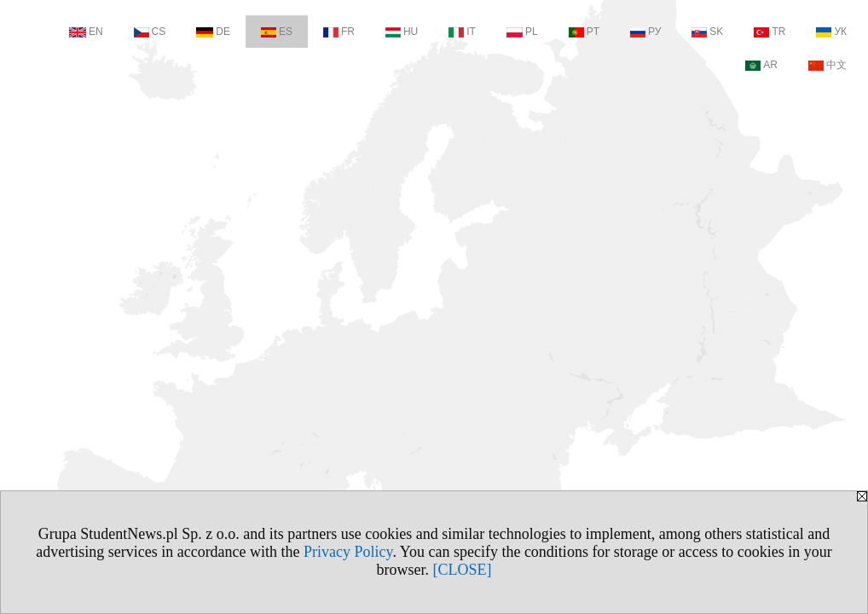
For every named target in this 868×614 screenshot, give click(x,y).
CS (150, 32)
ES (277, 32)
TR (770, 32)
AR (761, 65)
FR (339, 32)
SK (707, 32)
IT (462, 32)
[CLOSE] (463, 570)
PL (522, 32)
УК (831, 32)
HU (402, 32)
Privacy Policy (348, 552)
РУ (645, 32)
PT (584, 32)
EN (86, 32)
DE (213, 32)
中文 (827, 65)
